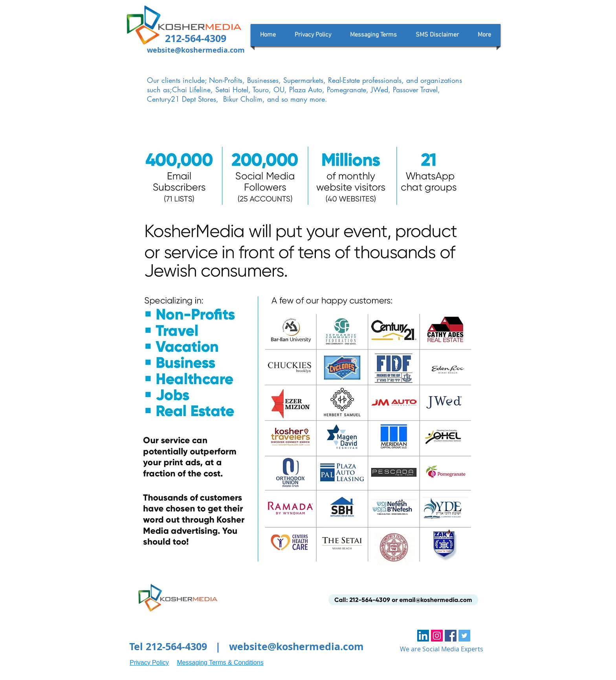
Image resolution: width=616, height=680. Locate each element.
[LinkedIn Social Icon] (423, 636)
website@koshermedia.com (196, 50)
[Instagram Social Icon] (437, 636)
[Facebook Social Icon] (451, 636)
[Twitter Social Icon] (464, 636)
